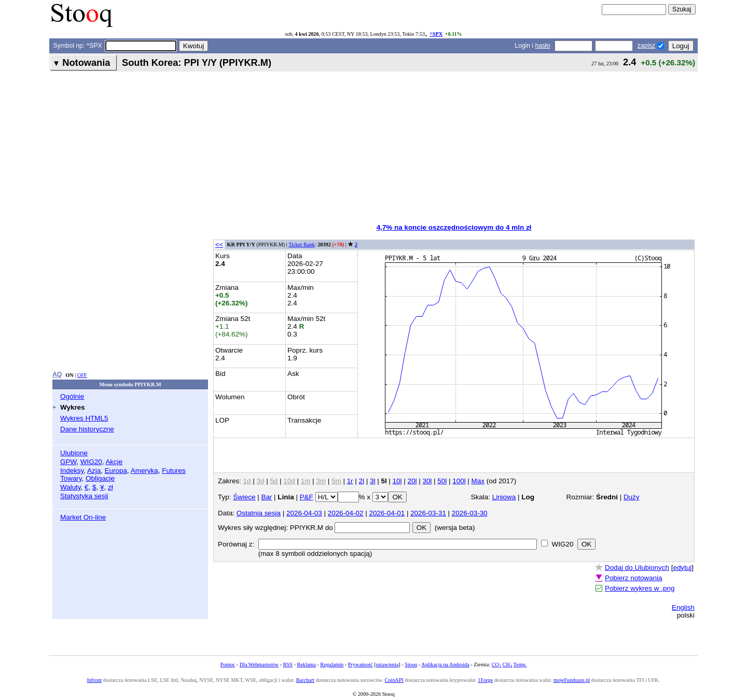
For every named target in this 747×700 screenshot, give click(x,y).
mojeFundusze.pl (572, 680)
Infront (94, 680)
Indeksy (72, 471)
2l (362, 481)
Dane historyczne (87, 429)
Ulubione (74, 453)
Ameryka (144, 471)
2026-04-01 (387, 513)
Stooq (411, 664)
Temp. (520, 664)
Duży (632, 497)
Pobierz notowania (634, 578)
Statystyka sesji (84, 496)
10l (397, 481)
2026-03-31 (428, 513)
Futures (174, 471)
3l (372, 481)
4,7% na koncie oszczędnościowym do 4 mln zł (454, 227)
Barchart (305, 680)
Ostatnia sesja (259, 513)
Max (478, 481)
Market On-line (83, 517)
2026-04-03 (304, 513)
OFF (82, 375)
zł (110, 487)
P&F (307, 497)
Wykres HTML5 (84, 418)
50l (442, 481)
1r (350, 481)
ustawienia (388, 664)
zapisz (646, 46)
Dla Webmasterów (259, 664)
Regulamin (332, 664)
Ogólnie (72, 396)
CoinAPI (394, 680)
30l (427, 481)
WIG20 (91, 462)
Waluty (71, 487)
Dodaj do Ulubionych (637, 568)
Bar (266, 497)
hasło (542, 46)
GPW (68, 462)
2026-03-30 (470, 513)
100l (459, 481)
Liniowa (504, 497)
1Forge (485, 680)
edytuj (682, 568)
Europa (116, 471)
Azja (94, 471)
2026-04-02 (346, 513)
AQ (57, 374)
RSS (288, 664)
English (683, 607)
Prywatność (361, 664)
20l (412, 481)
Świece (244, 497)
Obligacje (100, 478)
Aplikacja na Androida (445, 664)
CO (496, 664)
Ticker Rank (302, 244)
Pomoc (228, 664)
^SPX (436, 34)
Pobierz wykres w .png (640, 588)
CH (507, 664)
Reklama (306, 664)
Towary (71, 478)
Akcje (114, 462)
